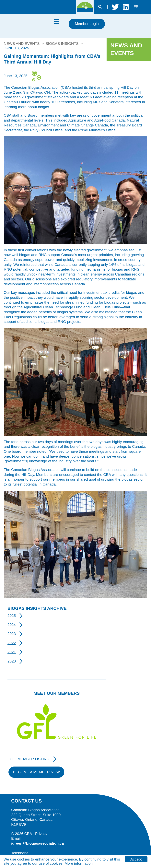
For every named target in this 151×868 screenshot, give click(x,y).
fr (136, 7)
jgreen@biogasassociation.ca (38, 843)
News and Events (22, 44)
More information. (79, 863)
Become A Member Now (36, 772)
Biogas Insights (62, 44)
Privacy (41, 834)
